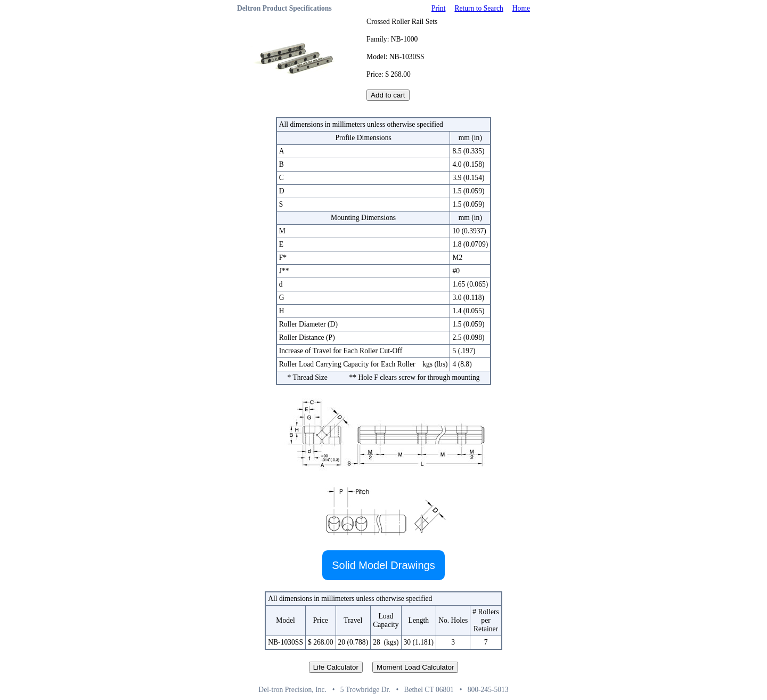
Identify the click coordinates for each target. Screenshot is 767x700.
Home (521, 8)
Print (438, 8)
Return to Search (479, 8)
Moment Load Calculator (415, 667)
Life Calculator (336, 667)
